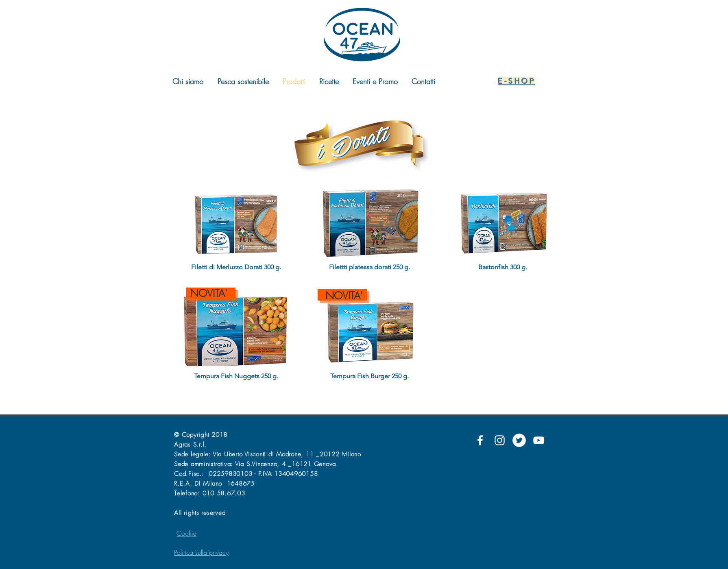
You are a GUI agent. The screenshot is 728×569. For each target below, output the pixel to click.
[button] (236, 233)
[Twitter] (519, 440)
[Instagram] (500, 440)
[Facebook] (480, 440)
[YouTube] (539, 440)
